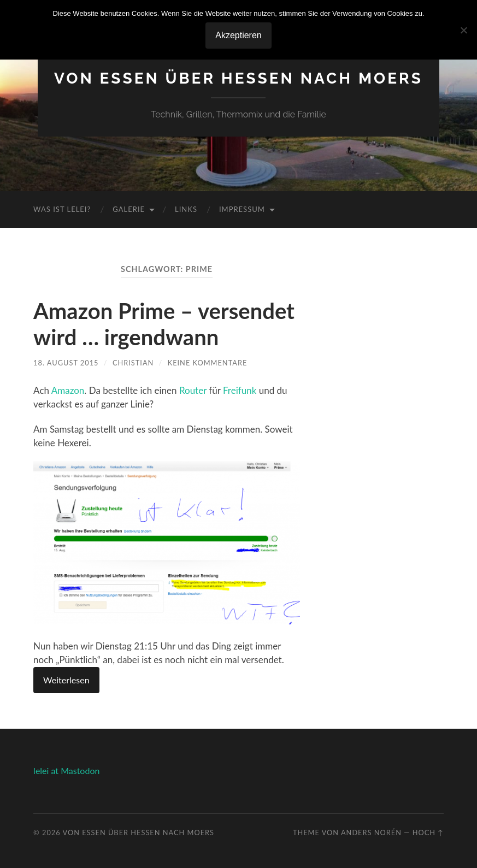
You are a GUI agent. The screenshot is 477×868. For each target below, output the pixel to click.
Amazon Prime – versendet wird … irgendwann (164, 324)
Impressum (242, 209)
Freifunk (240, 390)
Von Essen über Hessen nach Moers (238, 78)
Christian (133, 363)
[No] (463, 30)
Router (193, 390)
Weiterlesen (66, 680)
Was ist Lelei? (62, 209)
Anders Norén (371, 832)
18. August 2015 (66, 363)
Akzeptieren (238, 35)
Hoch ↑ (428, 832)
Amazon (68, 390)
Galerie (129, 209)
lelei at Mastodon (66, 770)
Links (186, 209)
